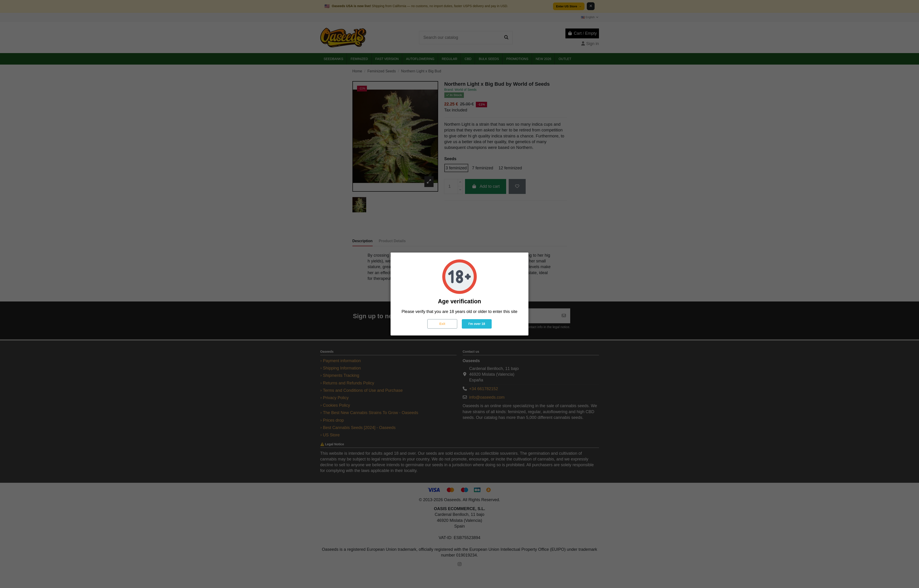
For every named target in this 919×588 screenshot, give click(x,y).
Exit (442, 324)
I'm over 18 (477, 324)
